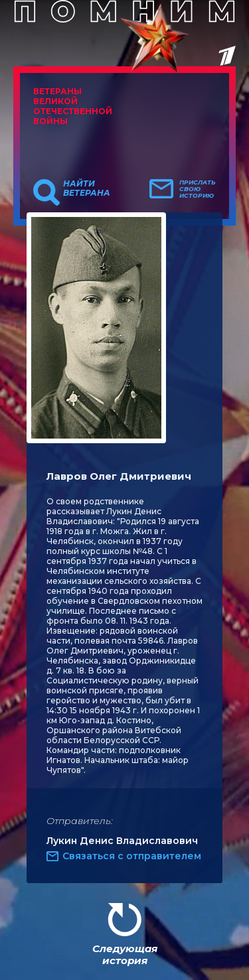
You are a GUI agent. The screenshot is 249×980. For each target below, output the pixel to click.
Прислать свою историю (198, 189)
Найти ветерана (87, 188)
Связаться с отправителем (132, 856)
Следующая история (125, 954)
